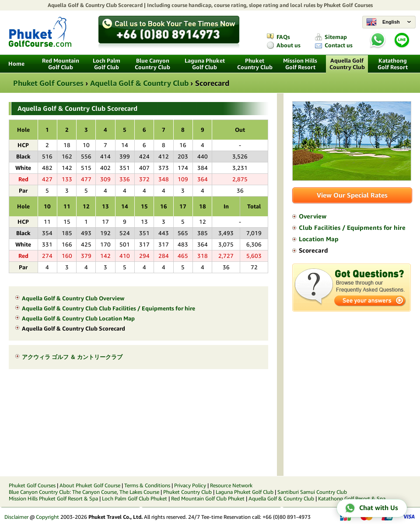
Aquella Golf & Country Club (82, 5)
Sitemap (336, 37)
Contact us (339, 45)
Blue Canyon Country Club (152, 64)
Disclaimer (16, 517)
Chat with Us (371, 508)
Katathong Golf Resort (393, 64)
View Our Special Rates (352, 195)
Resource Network (231, 485)
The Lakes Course (139, 492)
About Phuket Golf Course (90, 485)
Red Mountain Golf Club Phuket (208, 498)
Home (16, 64)
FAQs (283, 37)
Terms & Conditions (147, 485)
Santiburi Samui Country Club (312, 492)
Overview (313, 216)
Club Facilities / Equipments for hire (352, 228)
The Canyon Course (94, 492)
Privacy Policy (190, 485)
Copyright (47, 517)
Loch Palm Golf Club (107, 64)
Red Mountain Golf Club (61, 64)
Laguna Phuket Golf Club (205, 64)
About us (289, 45)
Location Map (319, 239)
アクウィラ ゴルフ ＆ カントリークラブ (72, 357)
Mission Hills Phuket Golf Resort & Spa (53, 498)
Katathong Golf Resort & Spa (352, 498)
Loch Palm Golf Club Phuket (135, 498)
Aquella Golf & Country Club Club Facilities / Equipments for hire (108, 308)
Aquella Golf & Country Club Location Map (78, 319)
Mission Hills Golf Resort (300, 64)
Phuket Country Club (255, 64)
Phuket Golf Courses (348, 5)
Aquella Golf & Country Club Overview (73, 298)
